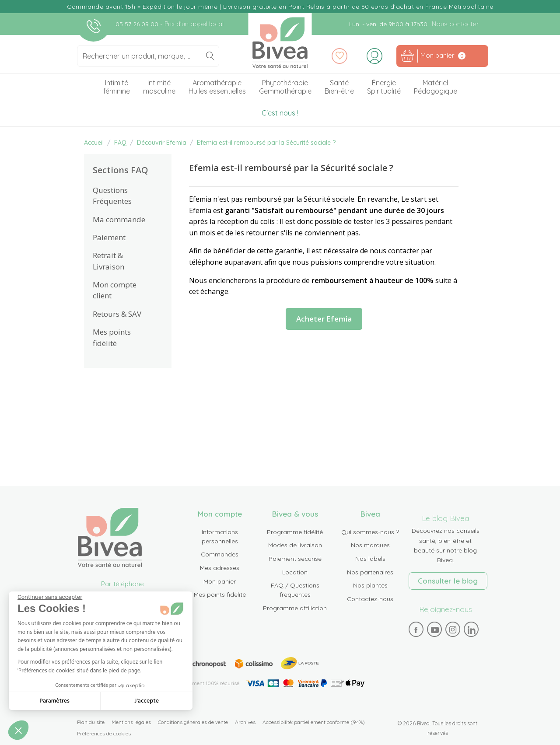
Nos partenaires (370, 572)
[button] (18, 730)
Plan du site (91, 722)
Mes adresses (220, 568)
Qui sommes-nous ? (370, 532)
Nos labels (370, 559)
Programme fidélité (295, 532)
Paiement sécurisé (295, 559)
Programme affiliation (295, 608)
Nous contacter (455, 24)
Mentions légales (131, 722)
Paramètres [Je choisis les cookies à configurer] (54, 701)
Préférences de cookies (104, 733)
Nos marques (370, 545)
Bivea (280, 43)
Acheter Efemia (324, 319)
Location (295, 572)
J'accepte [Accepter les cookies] (147, 701)
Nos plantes (370, 585)
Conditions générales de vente (193, 722)
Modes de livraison (295, 545)
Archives (245, 722)
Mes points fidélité (220, 595)
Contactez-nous (370, 599)
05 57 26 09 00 (138, 24)
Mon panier (220, 581)
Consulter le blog (448, 581)
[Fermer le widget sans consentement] (50, 597)
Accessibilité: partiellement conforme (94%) (314, 722)
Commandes (220, 554)
